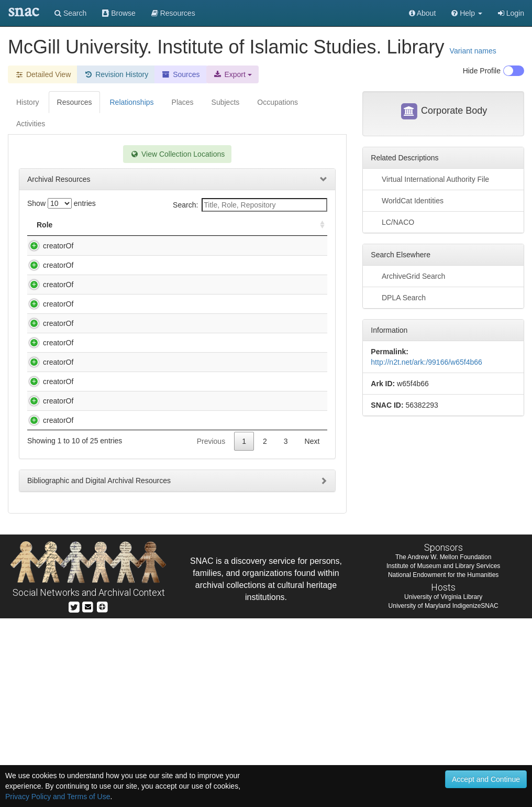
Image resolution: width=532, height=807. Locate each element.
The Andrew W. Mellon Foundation (443, 746)
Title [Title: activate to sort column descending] (85, 225)
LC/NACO (392, 222)
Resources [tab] (75, 102)
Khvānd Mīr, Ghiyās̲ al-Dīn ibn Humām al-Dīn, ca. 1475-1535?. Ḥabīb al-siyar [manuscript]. (141, 507)
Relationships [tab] (131, 102)
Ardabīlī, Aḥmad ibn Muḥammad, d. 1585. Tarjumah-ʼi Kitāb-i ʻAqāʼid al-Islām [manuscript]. (142, 297)
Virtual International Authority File (430, 179)
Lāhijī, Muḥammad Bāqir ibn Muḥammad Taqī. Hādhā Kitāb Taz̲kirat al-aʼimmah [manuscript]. (140, 548)
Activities (31, 124)
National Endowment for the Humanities (443, 764)
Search (70, 13)
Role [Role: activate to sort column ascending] (45, 225)
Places (183, 102)
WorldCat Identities (407, 200)
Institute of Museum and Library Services (443, 755)
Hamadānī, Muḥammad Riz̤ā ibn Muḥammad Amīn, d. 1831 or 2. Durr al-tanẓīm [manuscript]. (138, 377)
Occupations (278, 102)
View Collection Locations (177, 154)
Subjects (226, 102)
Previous (211, 630)
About (423, 13)
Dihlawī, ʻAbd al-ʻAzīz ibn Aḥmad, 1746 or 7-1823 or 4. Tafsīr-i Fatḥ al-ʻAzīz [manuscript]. (140, 337)
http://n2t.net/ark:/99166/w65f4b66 (426, 362)
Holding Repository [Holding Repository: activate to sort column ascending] (259, 225)
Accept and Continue (486, 779)
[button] (467, 13)
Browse (119, 13)
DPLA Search (398, 297)
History (28, 102)
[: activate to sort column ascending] (318, 225)
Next (312, 630)
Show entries (62, 203)
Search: (250, 205)
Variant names (473, 51)
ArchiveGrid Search (408, 276)
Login (511, 13)
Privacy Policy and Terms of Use (58, 797)
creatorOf (48, 246)
